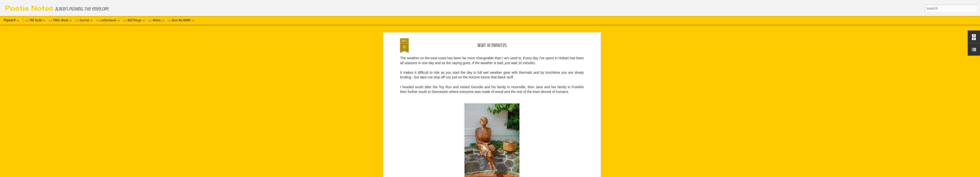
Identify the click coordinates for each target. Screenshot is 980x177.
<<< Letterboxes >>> (108, 20)
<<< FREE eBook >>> (60, 20)
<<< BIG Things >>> (134, 20)
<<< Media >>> (156, 20)
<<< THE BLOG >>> (35, 20)
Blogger (514, 174)
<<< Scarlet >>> (84, 20)
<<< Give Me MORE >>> (181, 20)
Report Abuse (528, 174)
